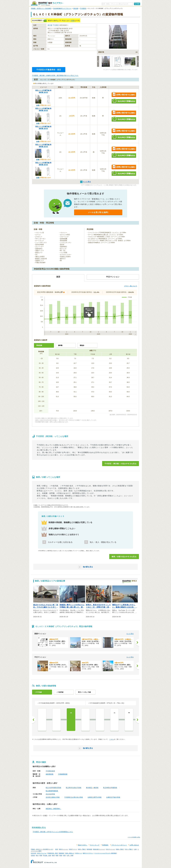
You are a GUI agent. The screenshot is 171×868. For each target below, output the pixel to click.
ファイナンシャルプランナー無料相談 (105, 853)
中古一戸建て (129, 849)
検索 (138, 4)
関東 (41, 855)
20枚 (38, 159)
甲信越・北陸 (47, 855)
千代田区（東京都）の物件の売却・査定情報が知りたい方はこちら (55, 76)
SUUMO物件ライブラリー (62, 8)
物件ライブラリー (88, 853)
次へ (137, 720)
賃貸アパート (73, 849)
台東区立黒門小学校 (95, 797)
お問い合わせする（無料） (124, 95)
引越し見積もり (70, 853)
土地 (135, 849)
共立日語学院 (50, 794)
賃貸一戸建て (82, 849)
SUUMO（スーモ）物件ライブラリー (47, 3)
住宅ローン (79, 853)
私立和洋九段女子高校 (74, 788)
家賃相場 (89, 849)
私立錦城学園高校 (52, 791)
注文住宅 (33, 853)
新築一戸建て (120, 849)
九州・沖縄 (70, 855)
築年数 (60, 345)
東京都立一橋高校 (92, 788)
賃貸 (73, 21)
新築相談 (61, 853)
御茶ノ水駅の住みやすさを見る (124, 557)
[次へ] (137, 642)
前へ (34, 720)
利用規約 (105, 845)
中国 (64, 855)
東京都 (76, 8)
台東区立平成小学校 (113, 797)
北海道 (33, 855)
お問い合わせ (134, 845)
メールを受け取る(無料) (98, 212)
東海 (53, 855)
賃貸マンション (63, 849)
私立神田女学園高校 (110, 788)
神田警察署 (50, 774)
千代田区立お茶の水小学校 (74, 797)
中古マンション (110, 849)
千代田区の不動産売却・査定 (49, 70)
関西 (57, 855)
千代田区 (83, 8)
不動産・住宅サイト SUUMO (41, 8)
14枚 (38, 105)
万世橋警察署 (63, 774)
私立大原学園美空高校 (53, 788)
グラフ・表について (131, 286)
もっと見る (130, 634)
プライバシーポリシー (119, 845)
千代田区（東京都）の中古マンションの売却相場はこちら (53, 832)
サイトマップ (95, 845)
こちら (112, 739)
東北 (37, 855)
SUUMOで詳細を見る (124, 101)
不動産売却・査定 (53, 853)
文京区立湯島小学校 (53, 797)
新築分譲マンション (99, 849)
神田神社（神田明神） (53, 809)
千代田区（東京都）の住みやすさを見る (121, 464)
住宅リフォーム (42, 853)
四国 (61, 855)
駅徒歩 (82, 345)
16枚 (38, 141)
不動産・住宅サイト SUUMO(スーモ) (42, 849)
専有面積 (39, 345)
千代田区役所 (50, 771)
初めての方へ (83, 845)
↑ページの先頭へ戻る (134, 837)
